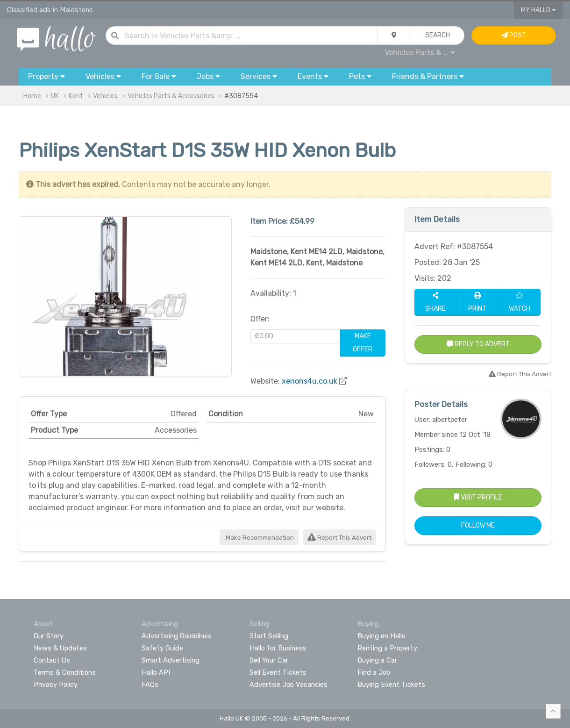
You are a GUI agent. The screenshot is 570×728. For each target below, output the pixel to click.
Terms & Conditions (65, 672)
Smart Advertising (171, 660)
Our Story (49, 636)
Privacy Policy (56, 685)
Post (514, 35)
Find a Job (374, 672)
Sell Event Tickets (278, 672)
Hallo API (156, 672)
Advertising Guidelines (177, 636)
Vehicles (105, 96)
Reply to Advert (478, 344)
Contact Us (52, 660)
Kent (76, 96)
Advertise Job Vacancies (289, 685)
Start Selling (269, 636)
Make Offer (363, 343)
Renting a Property (387, 648)
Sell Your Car (269, 660)
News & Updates (60, 648)
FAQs (150, 685)
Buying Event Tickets (391, 685)
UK (55, 96)
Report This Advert (339, 538)
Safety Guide (162, 648)
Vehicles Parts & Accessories (171, 96)
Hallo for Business (278, 648)
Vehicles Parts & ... (420, 53)
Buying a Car (377, 660)
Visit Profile (478, 497)
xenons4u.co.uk (310, 381)
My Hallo (538, 10)
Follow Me (478, 525)
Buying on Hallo (381, 636)
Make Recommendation (259, 538)
